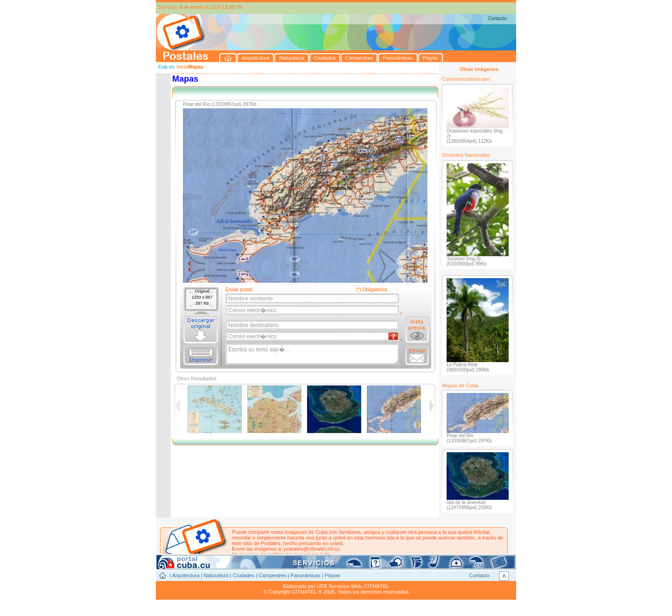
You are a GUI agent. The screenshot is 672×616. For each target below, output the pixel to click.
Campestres (272, 575)
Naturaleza (216, 575)
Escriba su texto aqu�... (313, 354)
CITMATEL (377, 586)
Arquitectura (185, 575)
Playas (332, 575)
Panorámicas (306, 575)
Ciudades (244, 575)
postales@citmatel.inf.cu (311, 549)
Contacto (497, 18)
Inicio (182, 67)
